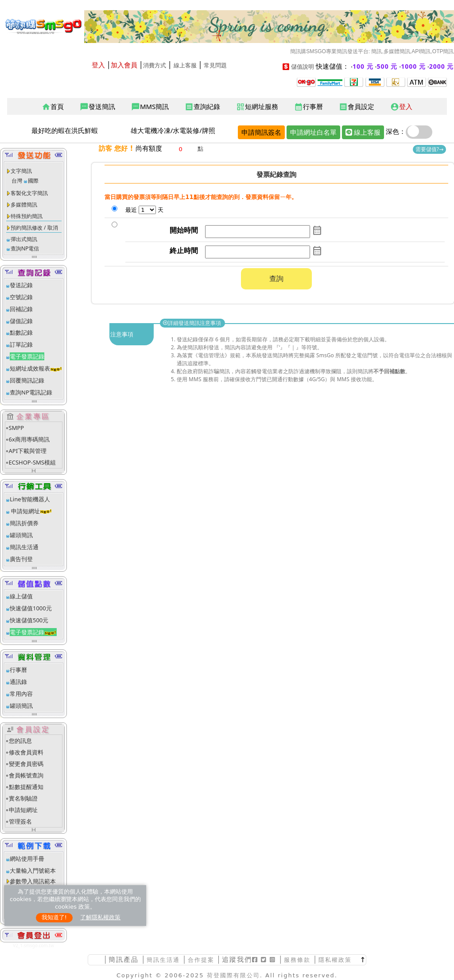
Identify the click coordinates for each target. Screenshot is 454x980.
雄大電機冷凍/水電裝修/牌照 (173, 130)
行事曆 (308, 107)
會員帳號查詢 (26, 775)
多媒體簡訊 (24, 205)
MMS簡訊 (150, 107)
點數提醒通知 (26, 787)
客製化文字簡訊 (29, 193)
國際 (33, 181)
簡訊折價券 (24, 523)
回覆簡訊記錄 (27, 380)
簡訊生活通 (24, 547)
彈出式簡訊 (24, 239)
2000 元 (442, 66)
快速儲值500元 (29, 620)
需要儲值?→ (429, 149)
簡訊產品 (124, 959)
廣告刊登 (21, 559)
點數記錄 (21, 332)
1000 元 (413, 66)
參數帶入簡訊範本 (33, 881)
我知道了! (54, 917)
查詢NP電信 (25, 248)
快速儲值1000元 (31, 608)
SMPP (17, 428)
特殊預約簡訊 (27, 216)
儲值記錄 (21, 321)
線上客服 (185, 65)
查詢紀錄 (202, 107)
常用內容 (21, 694)
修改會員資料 (26, 752)
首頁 (53, 107)
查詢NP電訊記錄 (31, 392)
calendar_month (317, 230)
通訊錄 (18, 682)
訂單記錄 (21, 344)
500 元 (387, 66)
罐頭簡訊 (21, 535)
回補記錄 (21, 309)
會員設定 (357, 107)
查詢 (276, 278)
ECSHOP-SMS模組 (32, 462)
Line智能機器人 (30, 499)
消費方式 (155, 65)
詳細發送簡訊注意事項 (192, 323)
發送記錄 (21, 285)
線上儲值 (21, 596)
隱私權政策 (335, 960)
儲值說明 (303, 67)
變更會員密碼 (26, 764)
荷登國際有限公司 (233, 975)
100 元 (363, 66)
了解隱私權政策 (100, 917)
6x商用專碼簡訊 (29, 439)
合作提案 (201, 960)
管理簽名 (20, 821)
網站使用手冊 (27, 859)
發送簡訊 (97, 107)
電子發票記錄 (27, 356)
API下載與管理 (28, 451)
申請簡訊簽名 (261, 132)
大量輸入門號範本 (33, 871)
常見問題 (215, 65)
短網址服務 (257, 107)
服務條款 (297, 960)
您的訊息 (20, 741)
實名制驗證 (23, 798)
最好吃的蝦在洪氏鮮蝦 (65, 130)
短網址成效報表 (36, 368)
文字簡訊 (21, 171)
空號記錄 (21, 297)
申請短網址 (25, 511)
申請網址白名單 (313, 132)
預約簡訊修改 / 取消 (34, 228)
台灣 (17, 181)
